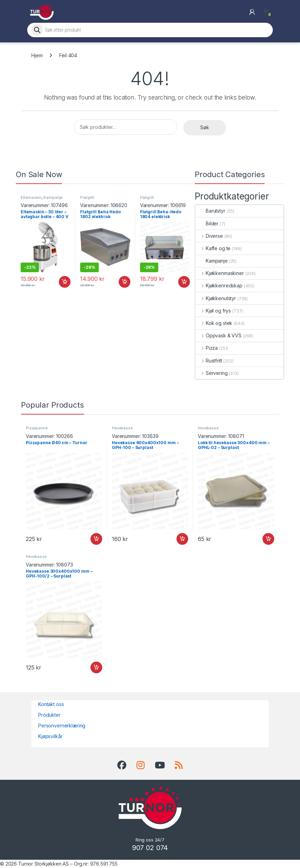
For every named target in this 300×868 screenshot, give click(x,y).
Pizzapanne (37, 428)
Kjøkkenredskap (219, 285)
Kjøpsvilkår (50, 736)
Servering (212, 373)
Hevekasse (122, 428)
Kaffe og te (213, 248)
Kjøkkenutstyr (216, 298)
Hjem (37, 55)
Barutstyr (210, 211)
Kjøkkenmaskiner (220, 273)
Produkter (49, 715)
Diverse (209, 236)
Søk (205, 127)
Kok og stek (214, 323)
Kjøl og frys (213, 311)
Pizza (207, 348)
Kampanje (53, 197)
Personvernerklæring (62, 726)
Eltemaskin (31, 197)
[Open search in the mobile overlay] (150, 30)
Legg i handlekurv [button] (65, 282)
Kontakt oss (51, 704)
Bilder (207, 223)
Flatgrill (87, 197)
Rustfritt (209, 361)
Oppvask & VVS (218, 335)
